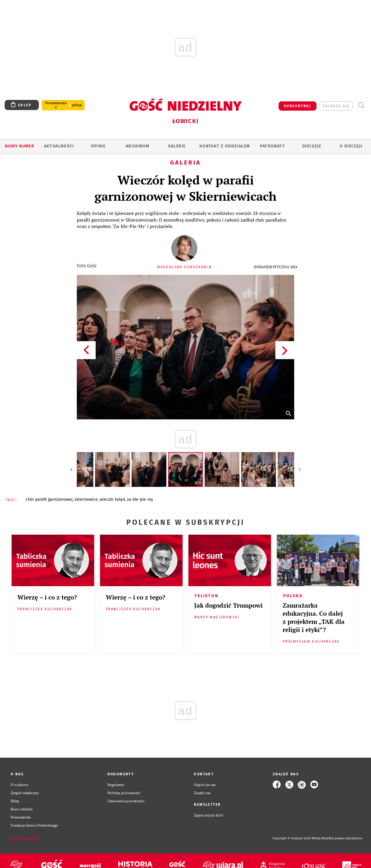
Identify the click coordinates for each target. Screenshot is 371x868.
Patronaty (272, 146)
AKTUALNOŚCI (59, 146)
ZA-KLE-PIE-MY (140, 499)
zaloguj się (336, 106)
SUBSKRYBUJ (297, 106)
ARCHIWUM (138, 146)
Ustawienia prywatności (126, 801)
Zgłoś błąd (24, 838)
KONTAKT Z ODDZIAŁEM (225, 146)
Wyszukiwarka (361, 105)
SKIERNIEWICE (86, 499)
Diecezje (312, 146)
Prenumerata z (56, 105)
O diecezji (351, 146)
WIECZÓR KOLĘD (112, 499)
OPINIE (98, 146)
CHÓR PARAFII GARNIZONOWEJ (49, 499)
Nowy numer (20, 146)
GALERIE (177, 146)
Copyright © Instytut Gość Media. (297, 838)
